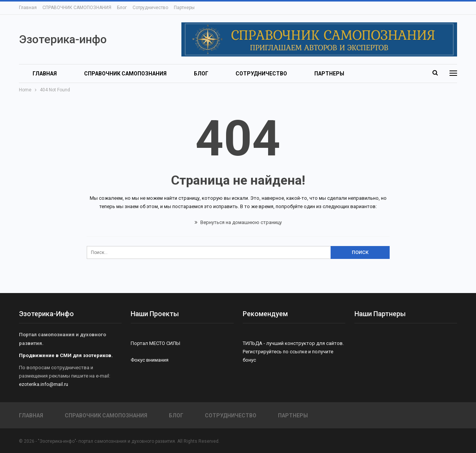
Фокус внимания (150, 360)
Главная (28, 8)
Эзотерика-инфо (63, 39)
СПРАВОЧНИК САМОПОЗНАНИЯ (77, 8)
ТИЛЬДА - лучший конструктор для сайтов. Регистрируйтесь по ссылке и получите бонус (293, 352)
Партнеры (184, 8)
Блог (122, 8)
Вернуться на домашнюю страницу (238, 222)
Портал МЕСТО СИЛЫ (155, 343)
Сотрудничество (150, 8)
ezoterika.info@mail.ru (44, 384)
